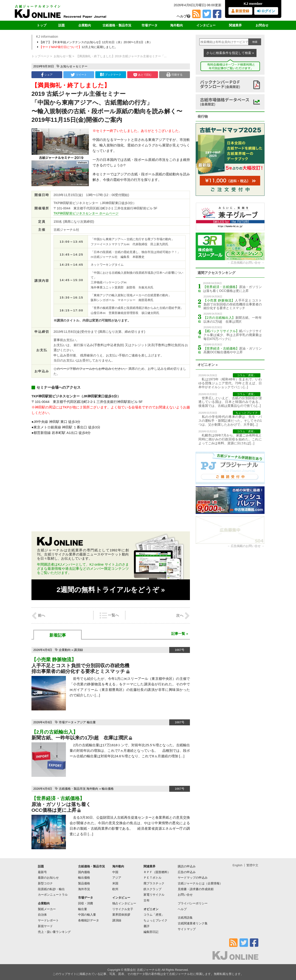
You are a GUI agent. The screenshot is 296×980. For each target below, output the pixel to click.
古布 (147, 900)
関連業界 (235, 25)
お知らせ (66, 66)
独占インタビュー (124, 903)
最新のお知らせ (48, 878)
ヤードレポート (48, 920)
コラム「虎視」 (154, 915)
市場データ (149, 25)
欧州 (115, 889)
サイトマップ (187, 929)
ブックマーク (111, 75)
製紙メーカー (47, 909)
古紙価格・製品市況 (117, 25)
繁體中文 (252, 865)
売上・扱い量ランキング (54, 932)
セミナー (82, 66)
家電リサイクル (154, 895)
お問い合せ (185, 895)
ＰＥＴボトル (152, 878)
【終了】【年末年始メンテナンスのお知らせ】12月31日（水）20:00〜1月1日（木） (95, 42)
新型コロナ (45, 883)
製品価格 (84, 883)
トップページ (40, 56)
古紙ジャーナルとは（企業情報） (200, 883)
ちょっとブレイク (155, 920)
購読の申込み (187, 866)
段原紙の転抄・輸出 (51, 889)
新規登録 (240, 11)
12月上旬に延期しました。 (78, 47)
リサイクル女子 (123, 909)
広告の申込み (187, 872)
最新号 (42, 872)
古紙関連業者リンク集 (193, 923)
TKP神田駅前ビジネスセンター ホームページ (86, 213)
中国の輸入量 (87, 915)
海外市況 (84, 889)
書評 (147, 926)
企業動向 (85, 25)
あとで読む (142, 75)
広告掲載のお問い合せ (246, 263)
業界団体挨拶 (121, 915)
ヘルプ (183, 16)
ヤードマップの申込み (193, 878)
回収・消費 (86, 903)
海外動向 (177, 25)
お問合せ (262, 25)
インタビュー (206, 25)
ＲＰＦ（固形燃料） (157, 872)
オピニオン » (208, 365)
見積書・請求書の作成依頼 (196, 889)
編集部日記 (151, 932)
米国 (115, 883)
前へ (38, 616)
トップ (42, 25)
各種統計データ (89, 920)
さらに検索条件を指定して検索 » (230, 53)
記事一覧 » (180, 634)
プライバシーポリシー (193, 903)
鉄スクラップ (152, 889)
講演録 (78, 650)
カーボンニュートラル (53, 895)
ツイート (79, 75)
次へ (183, 616)
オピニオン (151, 909)
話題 (62, 25)
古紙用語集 (185, 918)
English (238, 865)
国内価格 (84, 872)
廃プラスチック (154, 883)
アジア (81, 722)
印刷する (174, 75)
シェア (47, 75)
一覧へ (109, 615)
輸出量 (91, 722)
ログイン (266, 11)
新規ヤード (45, 926)
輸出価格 (108, 789)
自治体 (42, 915)
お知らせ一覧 (63, 56)
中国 (115, 872)
